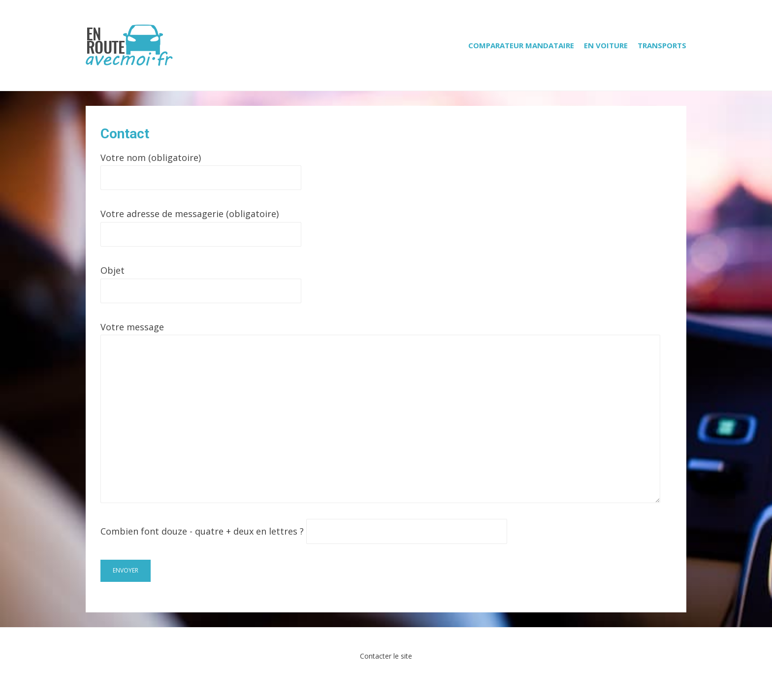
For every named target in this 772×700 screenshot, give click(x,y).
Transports (662, 45)
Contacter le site (386, 656)
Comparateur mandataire (521, 45)
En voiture (606, 45)
